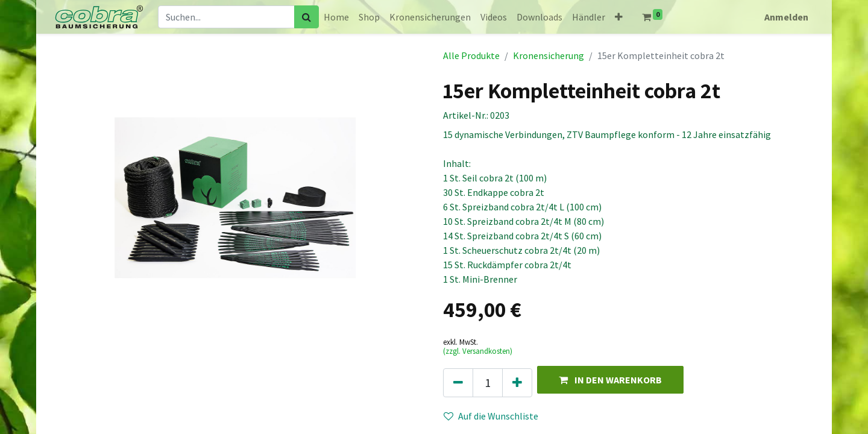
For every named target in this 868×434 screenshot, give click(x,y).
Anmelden (786, 17)
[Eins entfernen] (458, 383)
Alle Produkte (471, 55)
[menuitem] (336, 17)
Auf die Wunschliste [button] (491, 416)
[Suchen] (307, 17)
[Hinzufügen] (517, 383)
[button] (619, 17)
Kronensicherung (549, 55)
